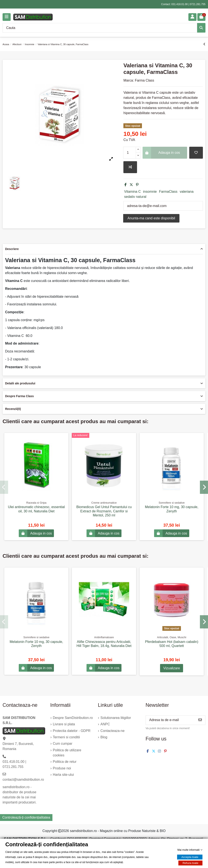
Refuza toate (191, 863)
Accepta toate (190, 857)
